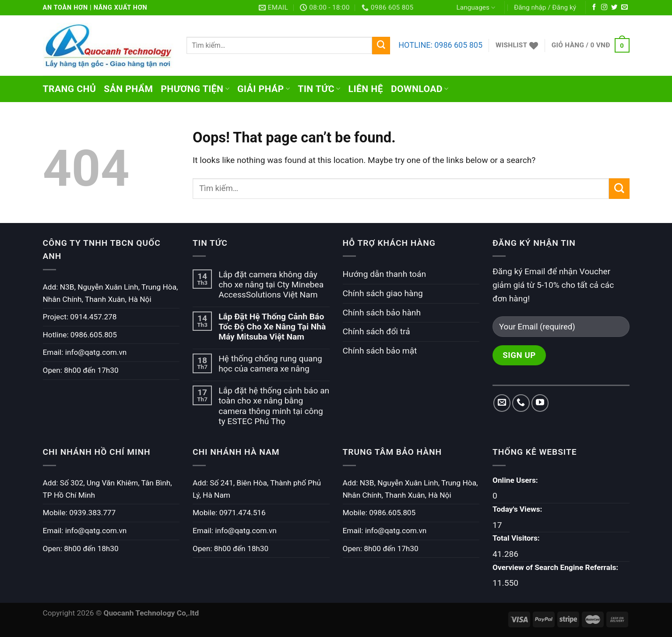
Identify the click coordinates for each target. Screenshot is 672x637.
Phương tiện (195, 89)
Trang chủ (70, 89)
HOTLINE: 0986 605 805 (440, 45)
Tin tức (319, 89)
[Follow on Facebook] (594, 7)
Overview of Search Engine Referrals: (556, 567)
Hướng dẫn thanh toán (385, 274)
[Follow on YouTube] (540, 403)
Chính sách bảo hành (382, 313)
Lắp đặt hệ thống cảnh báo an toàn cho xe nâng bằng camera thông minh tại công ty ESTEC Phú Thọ (274, 406)
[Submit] (381, 46)
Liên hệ (366, 89)
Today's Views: (518, 509)
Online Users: (516, 480)
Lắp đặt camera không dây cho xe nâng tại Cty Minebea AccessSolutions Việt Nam (271, 285)
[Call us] (521, 403)
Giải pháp (264, 89)
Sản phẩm (128, 89)
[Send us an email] (624, 7)
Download (420, 89)
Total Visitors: (517, 538)
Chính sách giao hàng (383, 293)
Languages (476, 8)
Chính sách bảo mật (380, 351)
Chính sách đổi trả (376, 331)
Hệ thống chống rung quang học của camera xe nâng (270, 364)
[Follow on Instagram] (604, 7)
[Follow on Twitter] (614, 7)
